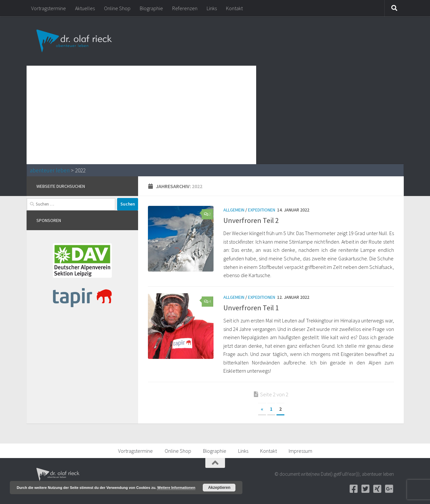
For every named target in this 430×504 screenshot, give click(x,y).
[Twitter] (366, 489)
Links (212, 8)
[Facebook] (354, 489)
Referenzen (185, 8)
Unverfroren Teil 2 (251, 220)
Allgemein (234, 210)
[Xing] (378, 489)
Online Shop (117, 8)
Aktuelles (85, 8)
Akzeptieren (219, 488)
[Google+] (389, 489)
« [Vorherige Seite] (262, 409)
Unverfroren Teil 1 (251, 308)
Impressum (300, 451)
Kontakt (234, 8)
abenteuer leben (50, 170)
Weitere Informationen (176, 488)
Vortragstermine (49, 8)
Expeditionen (262, 210)
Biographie (151, 8)
